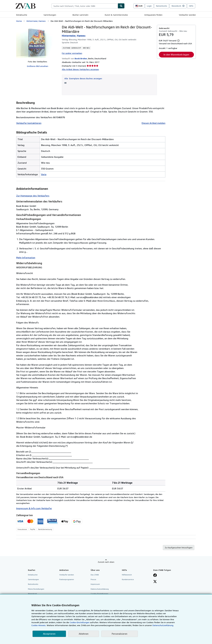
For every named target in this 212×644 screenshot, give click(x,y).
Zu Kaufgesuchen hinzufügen (179, 547)
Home (19, 21)
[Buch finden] (121, 6)
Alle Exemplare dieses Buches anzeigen (83, 78)
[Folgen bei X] (155, 582)
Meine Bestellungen (36, 589)
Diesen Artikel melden (153, 123)
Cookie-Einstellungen (80, 622)
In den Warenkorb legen (176, 55)
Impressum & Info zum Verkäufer (34, 508)
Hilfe (191, 6)
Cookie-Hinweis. (39, 625)
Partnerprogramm (67, 579)
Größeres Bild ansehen (38, 66)
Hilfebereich (127, 575)
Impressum (95, 584)
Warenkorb (32, 594)
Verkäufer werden (187, 15)
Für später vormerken (72, 53)
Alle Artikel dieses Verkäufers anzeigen (80, 69)
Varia (44, 174)
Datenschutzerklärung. (163, 625)
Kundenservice (128, 579)
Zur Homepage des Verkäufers (33, 196)
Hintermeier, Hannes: (36, 21)
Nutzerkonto (162, 6)
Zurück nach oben (106, 562)
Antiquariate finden (153, 15)
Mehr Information (26, 258)
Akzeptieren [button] (49, 634)
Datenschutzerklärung (100, 589)
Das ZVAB (95, 575)
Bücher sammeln (80, 15)
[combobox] (85, 6)
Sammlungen (50, 15)
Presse (93, 579)
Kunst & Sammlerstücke (116, 15)
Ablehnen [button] (84, 634)
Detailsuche (22, 15)
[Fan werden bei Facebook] (155, 575)
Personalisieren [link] (120, 634)
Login (149, 6)
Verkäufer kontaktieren (29, 123)
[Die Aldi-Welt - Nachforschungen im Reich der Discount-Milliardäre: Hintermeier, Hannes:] (38, 41)
